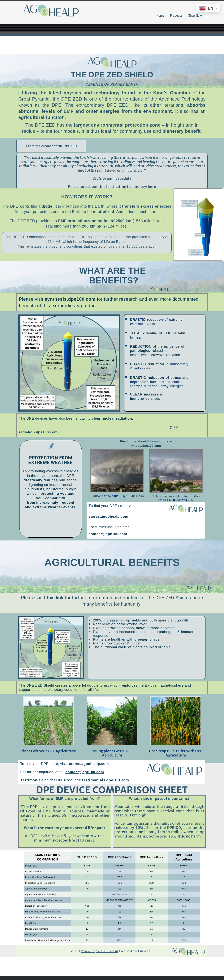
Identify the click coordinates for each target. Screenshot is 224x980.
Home (160, 15)
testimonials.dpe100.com (105, 780)
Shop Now (195, 15)
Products (176, 15)
